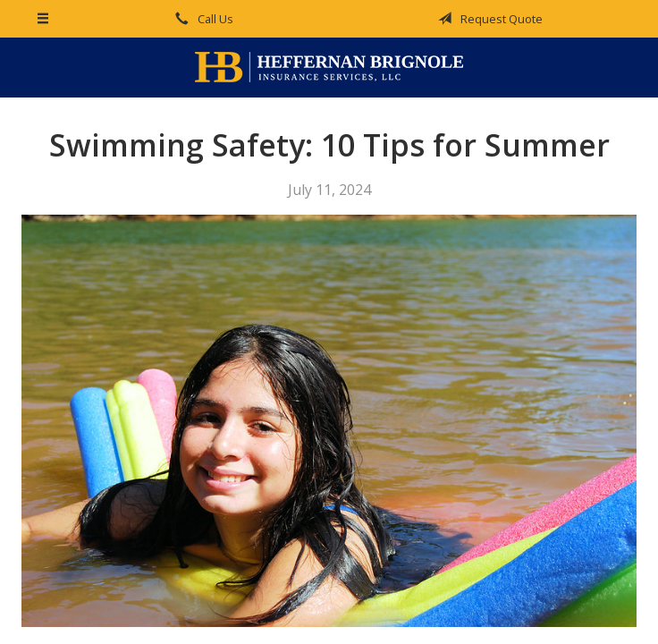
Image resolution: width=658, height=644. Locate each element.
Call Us (201, 19)
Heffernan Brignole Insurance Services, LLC (329, 67)
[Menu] (43, 19)
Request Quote (487, 19)
